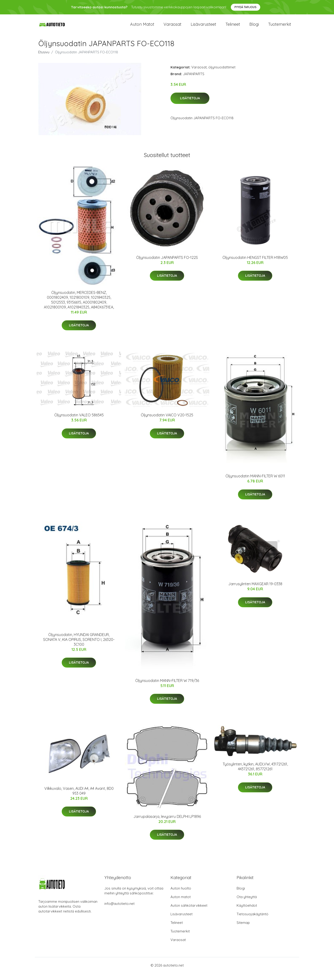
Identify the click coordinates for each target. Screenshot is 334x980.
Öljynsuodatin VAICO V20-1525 (167, 422)
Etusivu (44, 59)
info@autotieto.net (119, 910)
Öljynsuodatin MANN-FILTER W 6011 (255, 483)
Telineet (233, 28)
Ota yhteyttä (247, 904)
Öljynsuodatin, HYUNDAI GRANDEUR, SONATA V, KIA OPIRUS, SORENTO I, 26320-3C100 (79, 646)
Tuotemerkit (280, 28)
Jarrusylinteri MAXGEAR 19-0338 (255, 591)
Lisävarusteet (203, 28)
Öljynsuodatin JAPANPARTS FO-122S (167, 264)
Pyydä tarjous (246, 7)
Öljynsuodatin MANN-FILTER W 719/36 (167, 687)
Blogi (254, 28)
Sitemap (243, 929)
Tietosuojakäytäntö (252, 921)
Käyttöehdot (247, 912)
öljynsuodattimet (222, 74)
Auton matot (142, 28)
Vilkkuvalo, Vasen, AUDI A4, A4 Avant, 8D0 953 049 (79, 798)
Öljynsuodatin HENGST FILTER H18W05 (255, 264)
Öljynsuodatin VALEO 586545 (79, 422)
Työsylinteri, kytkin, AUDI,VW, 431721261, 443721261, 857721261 (255, 773)
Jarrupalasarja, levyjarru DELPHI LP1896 (167, 823)
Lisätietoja (190, 105)
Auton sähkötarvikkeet (189, 912)
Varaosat (172, 28)
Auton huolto (181, 895)
